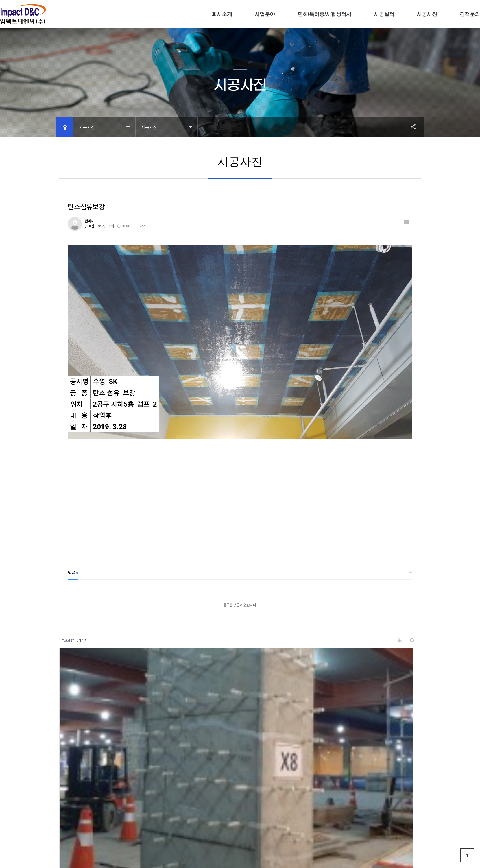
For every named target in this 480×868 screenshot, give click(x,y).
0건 (89, 226)
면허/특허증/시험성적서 (324, 14)
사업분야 (265, 14)
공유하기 (411, 127)
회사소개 (222, 14)
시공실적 (384, 14)
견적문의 (470, 14)
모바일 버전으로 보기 (142, 850)
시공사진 (427, 14)
